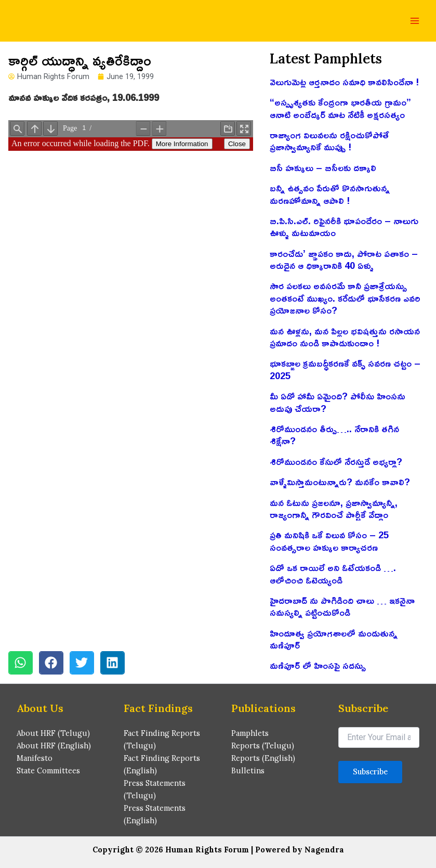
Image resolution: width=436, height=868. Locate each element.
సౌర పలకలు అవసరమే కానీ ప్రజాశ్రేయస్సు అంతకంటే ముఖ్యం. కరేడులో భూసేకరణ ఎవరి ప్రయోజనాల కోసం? (345, 298)
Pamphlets (250, 733)
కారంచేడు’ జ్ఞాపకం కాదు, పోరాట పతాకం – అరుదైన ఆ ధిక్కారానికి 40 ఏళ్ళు (344, 259)
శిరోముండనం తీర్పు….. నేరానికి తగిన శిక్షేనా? (334, 435)
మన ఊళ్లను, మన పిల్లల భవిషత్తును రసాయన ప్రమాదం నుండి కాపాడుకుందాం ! (345, 337)
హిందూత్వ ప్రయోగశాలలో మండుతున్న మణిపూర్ (334, 639)
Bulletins (248, 770)
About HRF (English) (54, 746)
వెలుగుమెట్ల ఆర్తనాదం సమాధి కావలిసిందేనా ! (344, 82)
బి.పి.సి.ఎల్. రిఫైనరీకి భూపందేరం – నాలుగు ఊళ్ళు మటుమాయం (344, 226)
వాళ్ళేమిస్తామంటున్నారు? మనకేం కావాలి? (340, 482)
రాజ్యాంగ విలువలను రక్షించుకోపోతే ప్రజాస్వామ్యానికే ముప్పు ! (329, 141)
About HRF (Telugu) (53, 733)
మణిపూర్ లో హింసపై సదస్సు (318, 665)
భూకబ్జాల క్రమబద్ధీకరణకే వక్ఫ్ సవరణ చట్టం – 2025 (345, 369)
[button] (21, 663)
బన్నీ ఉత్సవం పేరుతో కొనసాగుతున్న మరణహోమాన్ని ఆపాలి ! (330, 194)
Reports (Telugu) (263, 746)
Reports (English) (263, 758)
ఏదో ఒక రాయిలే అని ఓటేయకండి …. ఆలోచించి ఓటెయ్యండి (333, 573)
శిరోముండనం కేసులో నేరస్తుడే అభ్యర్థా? (336, 461)
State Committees (48, 770)
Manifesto (35, 758)
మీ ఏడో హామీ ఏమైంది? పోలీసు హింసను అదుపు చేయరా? (338, 402)
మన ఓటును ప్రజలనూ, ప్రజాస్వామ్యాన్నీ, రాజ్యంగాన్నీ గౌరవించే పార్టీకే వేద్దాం (334, 508)
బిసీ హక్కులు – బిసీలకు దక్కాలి (323, 167)
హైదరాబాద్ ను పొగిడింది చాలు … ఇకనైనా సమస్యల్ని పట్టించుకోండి (342, 606)
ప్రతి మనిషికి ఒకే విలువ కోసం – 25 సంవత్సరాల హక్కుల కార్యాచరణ (329, 541)
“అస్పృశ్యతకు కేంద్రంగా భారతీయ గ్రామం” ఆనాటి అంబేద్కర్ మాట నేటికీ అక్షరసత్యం (340, 108)
